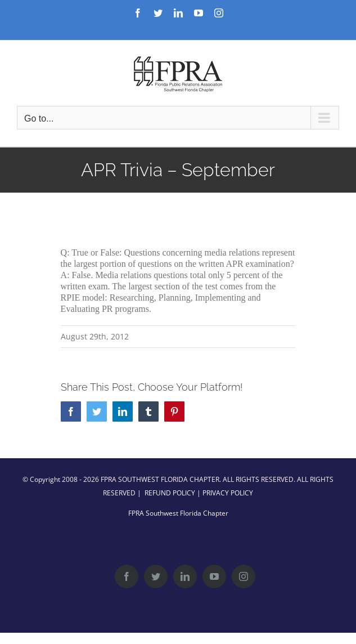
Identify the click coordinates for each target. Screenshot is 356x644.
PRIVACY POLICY (228, 493)
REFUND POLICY (170, 493)
